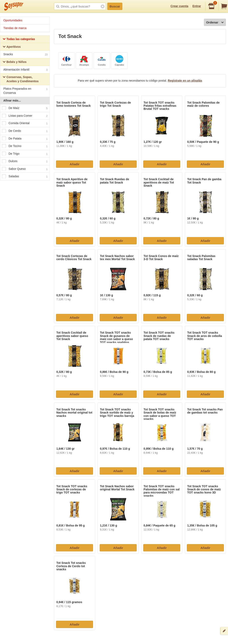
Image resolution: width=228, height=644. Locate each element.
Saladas (25, 177)
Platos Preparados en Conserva (25, 91)
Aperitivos (12, 47)
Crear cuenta (179, 6)
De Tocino (25, 146)
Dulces (25, 162)
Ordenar (215, 23)
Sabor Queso (25, 169)
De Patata (25, 139)
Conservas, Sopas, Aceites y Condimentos (21, 79)
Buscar (115, 6)
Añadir (75, 164)
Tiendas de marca (15, 28)
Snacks (25, 55)
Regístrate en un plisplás (185, 81)
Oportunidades (13, 20)
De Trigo (25, 154)
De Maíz (25, 108)
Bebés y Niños (15, 62)
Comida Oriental (25, 124)
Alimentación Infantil (25, 70)
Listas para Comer (25, 116)
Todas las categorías (19, 40)
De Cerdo (25, 131)
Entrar (197, 6)
